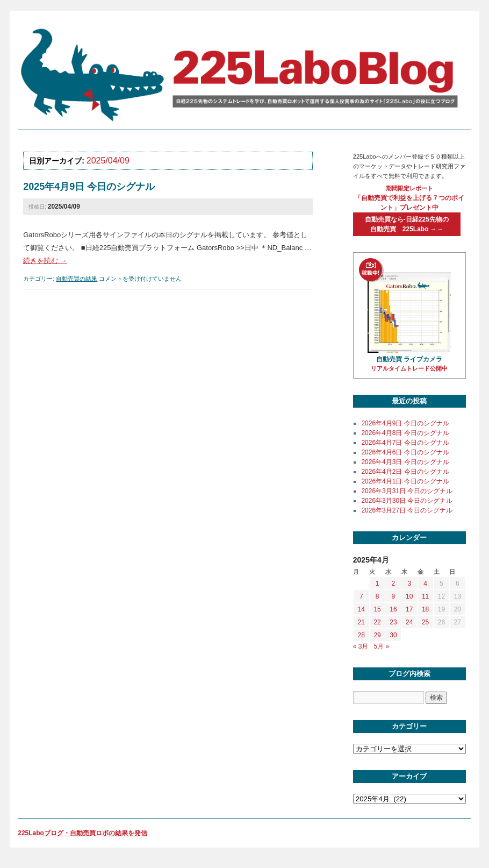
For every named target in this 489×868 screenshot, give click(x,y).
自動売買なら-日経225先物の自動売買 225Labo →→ (407, 224)
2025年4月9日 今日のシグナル (89, 187)
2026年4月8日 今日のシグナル (405, 433)
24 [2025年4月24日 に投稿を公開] (409, 622)
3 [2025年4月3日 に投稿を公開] (409, 584)
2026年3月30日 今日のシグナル (407, 501)
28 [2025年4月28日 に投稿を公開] (361, 635)
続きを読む (45, 261)
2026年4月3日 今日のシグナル (405, 462)
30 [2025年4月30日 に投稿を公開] (393, 635)
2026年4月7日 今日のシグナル (405, 443)
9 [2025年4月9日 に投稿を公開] (394, 596)
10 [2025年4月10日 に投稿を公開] (409, 596)
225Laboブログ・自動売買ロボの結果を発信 (82, 833)
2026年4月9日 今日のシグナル (405, 423)
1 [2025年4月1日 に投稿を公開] (377, 584)
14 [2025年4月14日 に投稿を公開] (361, 609)
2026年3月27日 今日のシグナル (407, 510)
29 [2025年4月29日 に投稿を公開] (377, 635)
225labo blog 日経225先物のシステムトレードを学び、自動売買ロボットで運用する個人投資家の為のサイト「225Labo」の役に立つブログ (242, 74)
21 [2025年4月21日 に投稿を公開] (361, 622)
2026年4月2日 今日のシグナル (405, 472)
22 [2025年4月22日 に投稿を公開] (377, 622)
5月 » (382, 646)
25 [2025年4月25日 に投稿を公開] (425, 622)
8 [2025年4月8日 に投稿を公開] (377, 596)
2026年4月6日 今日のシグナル (405, 452)
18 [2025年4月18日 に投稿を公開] (425, 609)
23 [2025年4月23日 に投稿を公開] (393, 622)
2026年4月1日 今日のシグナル (405, 481)
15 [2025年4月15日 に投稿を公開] (377, 609)
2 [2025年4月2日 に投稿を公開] (394, 584)
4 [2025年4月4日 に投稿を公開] (425, 584)
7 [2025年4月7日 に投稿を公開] (361, 596)
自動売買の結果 (77, 279)
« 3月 (361, 646)
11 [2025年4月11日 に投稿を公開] (425, 596)
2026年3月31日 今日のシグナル (407, 491)
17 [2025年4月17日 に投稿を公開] (409, 609)
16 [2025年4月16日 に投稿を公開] (393, 609)
